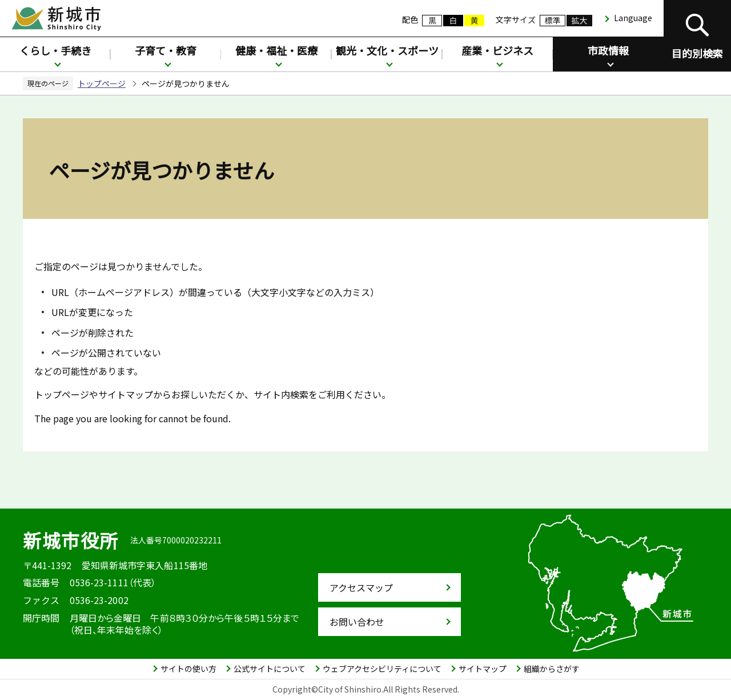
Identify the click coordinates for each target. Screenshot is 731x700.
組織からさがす (552, 669)
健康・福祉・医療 (276, 50)
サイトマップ (483, 669)
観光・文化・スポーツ (387, 50)
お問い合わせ (357, 622)
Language (633, 18)
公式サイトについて (270, 669)
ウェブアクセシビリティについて (382, 669)
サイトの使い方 (188, 669)
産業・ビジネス (497, 50)
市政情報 (608, 50)
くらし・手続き (55, 50)
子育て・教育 (166, 50)
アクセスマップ (361, 587)
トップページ (102, 83)
